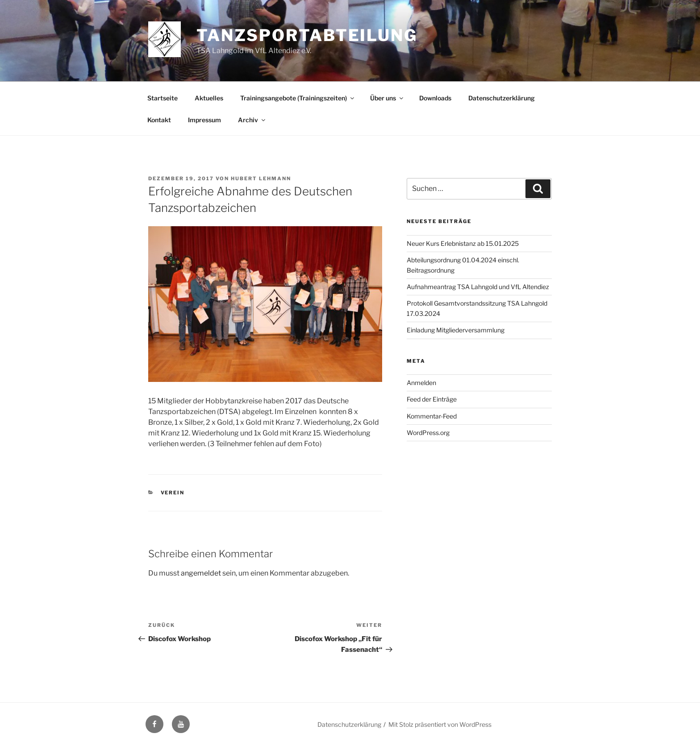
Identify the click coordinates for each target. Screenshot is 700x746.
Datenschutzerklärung (502, 98)
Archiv (252, 120)
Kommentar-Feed (432, 416)
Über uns (387, 98)
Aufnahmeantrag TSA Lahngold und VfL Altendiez (478, 287)
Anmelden (421, 383)
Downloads (435, 98)
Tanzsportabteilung (307, 35)
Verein (173, 493)
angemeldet (201, 573)
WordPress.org (428, 433)
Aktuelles (209, 98)
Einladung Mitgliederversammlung (456, 330)
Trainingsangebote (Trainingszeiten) (298, 98)
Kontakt (159, 120)
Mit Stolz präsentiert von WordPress (440, 724)
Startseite (162, 98)
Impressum (204, 120)
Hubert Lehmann (261, 178)
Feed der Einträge (432, 399)
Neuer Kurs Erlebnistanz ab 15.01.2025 (463, 243)
